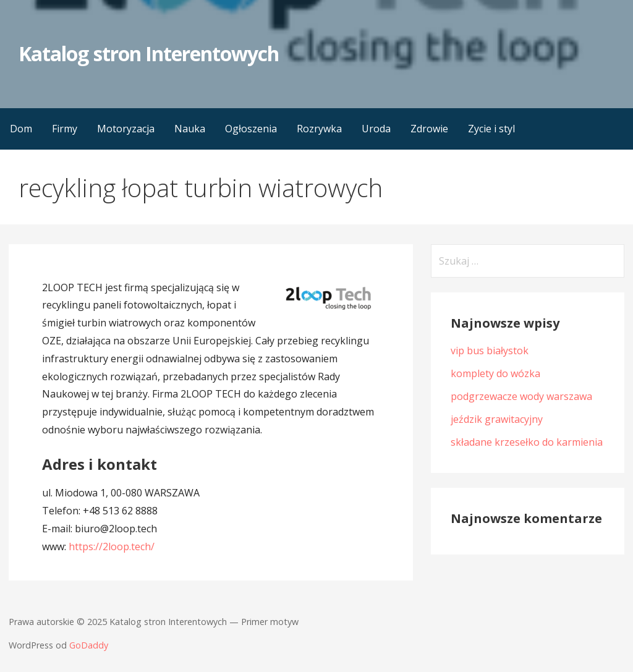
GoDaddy (89, 645)
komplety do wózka (495, 373)
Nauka (190, 129)
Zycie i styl (491, 129)
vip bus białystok (490, 351)
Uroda (376, 129)
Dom (21, 129)
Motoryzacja (126, 129)
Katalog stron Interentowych (149, 53)
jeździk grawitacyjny (497, 419)
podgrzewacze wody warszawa (521, 396)
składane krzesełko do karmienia (527, 442)
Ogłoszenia (251, 129)
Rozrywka (319, 129)
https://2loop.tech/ (112, 547)
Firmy (65, 129)
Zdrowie (429, 129)
